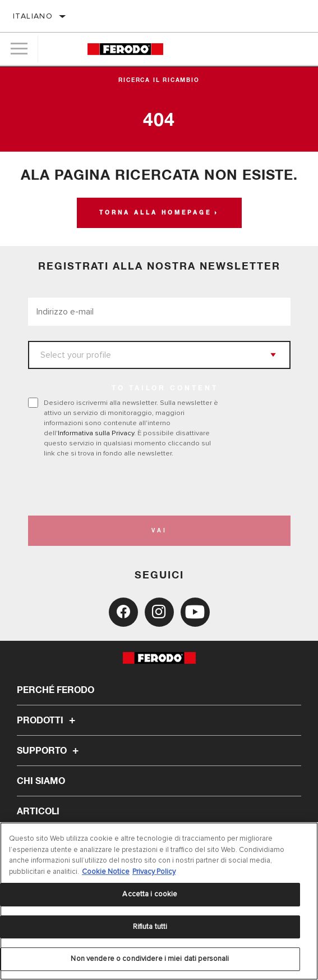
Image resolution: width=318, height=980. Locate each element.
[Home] (125, 49)
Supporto (49, 751)
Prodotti (48, 721)
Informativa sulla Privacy (96, 433)
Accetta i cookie (150, 894)
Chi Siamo (41, 781)
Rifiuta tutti (150, 927)
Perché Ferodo (56, 690)
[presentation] (122, 487)
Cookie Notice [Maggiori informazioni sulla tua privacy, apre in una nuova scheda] (106, 872)
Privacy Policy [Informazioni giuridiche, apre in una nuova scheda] (154, 872)
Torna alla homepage (155, 213)
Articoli (38, 812)
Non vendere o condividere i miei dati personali (150, 959)
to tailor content (165, 389)
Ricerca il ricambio (159, 80)
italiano (33, 16)
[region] (159, 901)
